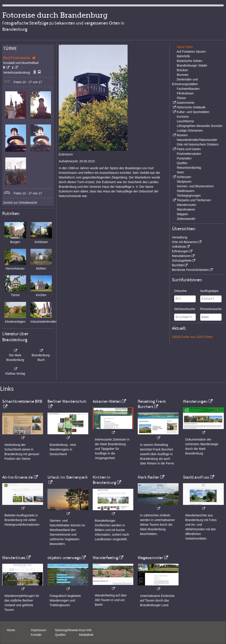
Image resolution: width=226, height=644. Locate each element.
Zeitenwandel (186, 219)
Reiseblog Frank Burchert (152, 404)
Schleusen (184, 177)
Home (11, 630)
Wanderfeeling (105, 558)
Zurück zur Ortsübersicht (20, 203)
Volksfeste (179, 247)
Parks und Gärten (189, 149)
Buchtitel (178, 265)
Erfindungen (180, 251)
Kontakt (36, 635)
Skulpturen (184, 182)
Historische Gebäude (191, 107)
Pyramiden (184, 158)
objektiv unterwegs (64, 558)
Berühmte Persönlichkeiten (190, 270)
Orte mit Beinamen (185, 242)
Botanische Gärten (190, 61)
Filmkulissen (185, 93)
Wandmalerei (186, 209)
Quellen (182, 163)
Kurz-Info (85, 630)
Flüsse (181, 98)
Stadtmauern (186, 191)
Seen (180, 172)
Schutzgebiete (182, 261)
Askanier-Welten (107, 401)
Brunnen (183, 75)
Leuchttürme (185, 121)
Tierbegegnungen (189, 195)
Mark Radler (148, 477)
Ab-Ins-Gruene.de (17, 477)
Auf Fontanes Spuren (191, 52)
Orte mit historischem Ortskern (198, 144)
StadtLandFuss (196, 477)
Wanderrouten (186, 205)
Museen (182, 135)
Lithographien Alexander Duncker (200, 126)
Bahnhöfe (183, 56)
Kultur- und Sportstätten (193, 112)
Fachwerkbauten (188, 89)
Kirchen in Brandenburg (104, 480)
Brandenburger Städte (192, 65)
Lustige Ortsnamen (190, 130)
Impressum (39, 630)
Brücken (182, 70)
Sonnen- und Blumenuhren (195, 186)
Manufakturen (181, 256)
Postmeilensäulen (189, 154)
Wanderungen (195, 401)
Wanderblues (14, 558)
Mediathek (86, 635)
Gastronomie (185, 103)
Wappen (183, 214)
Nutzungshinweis (67, 630)
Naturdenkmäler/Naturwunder (197, 140)
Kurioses (183, 117)
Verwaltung (180, 237)
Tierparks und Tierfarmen (194, 200)
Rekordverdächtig (189, 168)
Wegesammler (150, 558)
